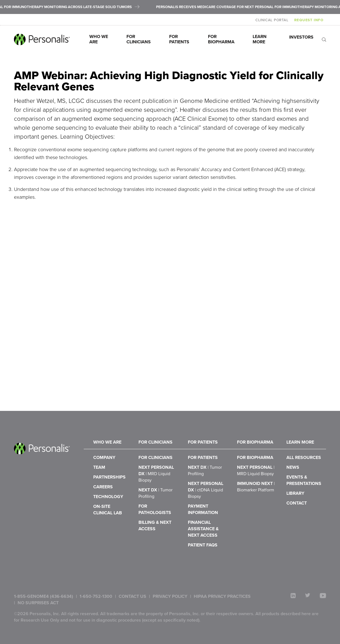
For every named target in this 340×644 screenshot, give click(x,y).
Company (104, 472)
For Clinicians (139, 39)
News (293, 484)
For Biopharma (221, 39)
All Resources (304, 472)
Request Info (311, 20)
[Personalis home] (42, 40)
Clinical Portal (275, 20)
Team (99, 484)
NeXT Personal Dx (156, 490)
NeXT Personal (256, 487)
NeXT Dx (205, 487)
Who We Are (99, 39)
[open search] (324, 40)
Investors (301, 37)
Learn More (260, 39)
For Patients (179, 39)
